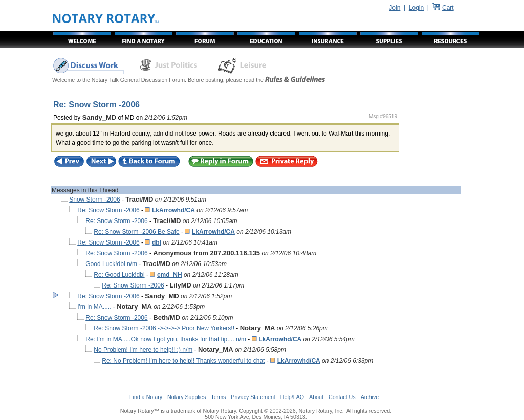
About (316, 397)
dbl (157, 242)
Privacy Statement (253, 397)
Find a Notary (146, 397)
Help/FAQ (292, 397)
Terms (218, 397)
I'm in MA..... (94, 307)
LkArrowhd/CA (173, 210)
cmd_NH (170, 275)
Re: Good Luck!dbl (119, 275)
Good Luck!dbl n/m (111, 264)
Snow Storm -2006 (94, 200)
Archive (370, 397)
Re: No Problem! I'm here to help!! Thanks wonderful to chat (183, 361)
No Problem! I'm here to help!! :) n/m (143, 350)
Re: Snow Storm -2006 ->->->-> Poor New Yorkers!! (164, 328)
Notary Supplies (187, 397)
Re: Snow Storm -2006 (108, 210)
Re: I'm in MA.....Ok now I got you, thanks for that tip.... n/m (166, 339)
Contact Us (342, 397)
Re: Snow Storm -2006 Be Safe (136, 232)
